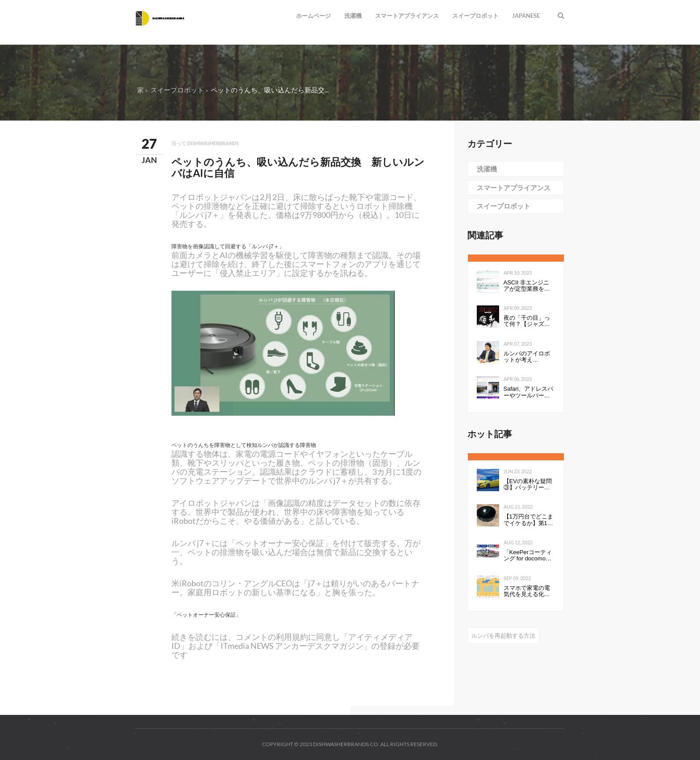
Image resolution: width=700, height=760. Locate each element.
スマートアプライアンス (407, 16)
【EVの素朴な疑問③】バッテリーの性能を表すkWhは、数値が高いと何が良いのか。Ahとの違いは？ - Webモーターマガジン (528, 485)
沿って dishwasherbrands (205, 143)
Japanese (526, 16)
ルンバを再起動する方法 (503, 635)
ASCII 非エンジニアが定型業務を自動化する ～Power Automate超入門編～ (528, 286)
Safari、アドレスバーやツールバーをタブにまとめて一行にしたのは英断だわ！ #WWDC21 (529, 392)
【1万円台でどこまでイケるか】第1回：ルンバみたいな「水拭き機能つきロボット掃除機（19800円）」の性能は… (529, 520)
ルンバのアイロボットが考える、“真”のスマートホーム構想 (529, 357)
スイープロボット (475, 16)
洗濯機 (353, 16)
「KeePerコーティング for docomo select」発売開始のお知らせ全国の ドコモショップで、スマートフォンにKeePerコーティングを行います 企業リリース (529, 556)
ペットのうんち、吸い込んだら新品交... (270, 90)
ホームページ (313, 16)
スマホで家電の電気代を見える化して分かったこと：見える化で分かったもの (527, 591)
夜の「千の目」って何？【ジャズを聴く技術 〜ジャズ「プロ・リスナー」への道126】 (528, 321)
